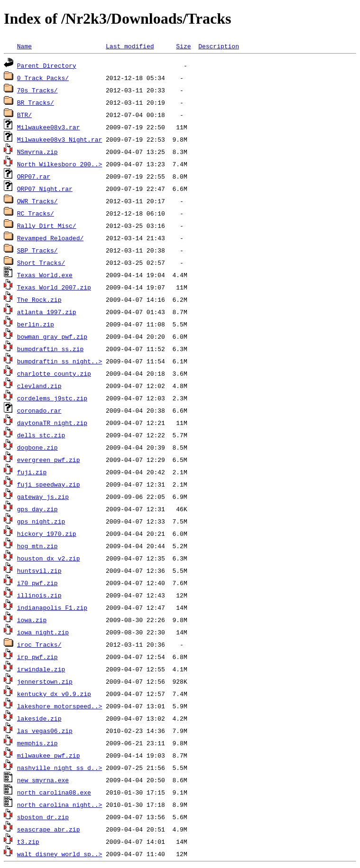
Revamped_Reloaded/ (50, 238)
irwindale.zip (41, 669)
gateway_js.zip (43, 497)
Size (183, 46)
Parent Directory (47, 65)
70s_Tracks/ (37, 90)
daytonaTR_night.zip (52, 423)
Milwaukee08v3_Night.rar (60, 139)
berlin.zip (36, 324)
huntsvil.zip (39, 570)
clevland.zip (39, 386)
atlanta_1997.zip (47, 312)
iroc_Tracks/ (39, 644)
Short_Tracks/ (41, 262)
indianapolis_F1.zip (52, 607)
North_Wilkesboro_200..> (60, 164)
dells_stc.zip (41, 435)
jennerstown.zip (45, 681)
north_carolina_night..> (60, 805)
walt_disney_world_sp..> (60, 854)
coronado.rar (39, 410)
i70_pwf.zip (37, 583)
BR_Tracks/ (36, 102)
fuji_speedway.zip (49, 484)
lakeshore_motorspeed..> (60, 706)
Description (219, 46)
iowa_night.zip (43, 632)
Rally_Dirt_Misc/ (47, 226)
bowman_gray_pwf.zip (52, 336)
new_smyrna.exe (43, 780)
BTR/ (24, 115)
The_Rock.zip (39, 299)
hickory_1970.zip (47, 533)
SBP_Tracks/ (37, 250)
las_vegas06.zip (45, 731)
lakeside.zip (39, 718)
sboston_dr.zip (43, 817)
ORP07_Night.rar (45, 189)
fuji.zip (32, 472)
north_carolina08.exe (54, 792)
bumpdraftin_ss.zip (50, 349)
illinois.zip (39, 595)
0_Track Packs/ (43, 78)
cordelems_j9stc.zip (52, 398)
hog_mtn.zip (37, 546)
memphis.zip (37, 743)
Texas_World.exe (45, 275)
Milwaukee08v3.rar (49, 127)
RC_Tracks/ (36, 213)
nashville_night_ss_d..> (60, 768)
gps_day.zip (37, 509)
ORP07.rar (34, 176)
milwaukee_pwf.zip (49, 755)
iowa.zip (32, 620)
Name (24, 46)
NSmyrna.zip (37, 152)
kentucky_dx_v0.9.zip (54, 694)
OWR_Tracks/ (37, 201)
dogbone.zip (37, 447)
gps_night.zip (41, 521)
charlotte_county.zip (54, 373)
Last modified (130, 46)
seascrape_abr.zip (49, 829)
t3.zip (28, 841)
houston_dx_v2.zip (49, 558)
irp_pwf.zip (37, 657)
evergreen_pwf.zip (49, 460)
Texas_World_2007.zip (54, 287)
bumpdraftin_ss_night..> (60, 361)
